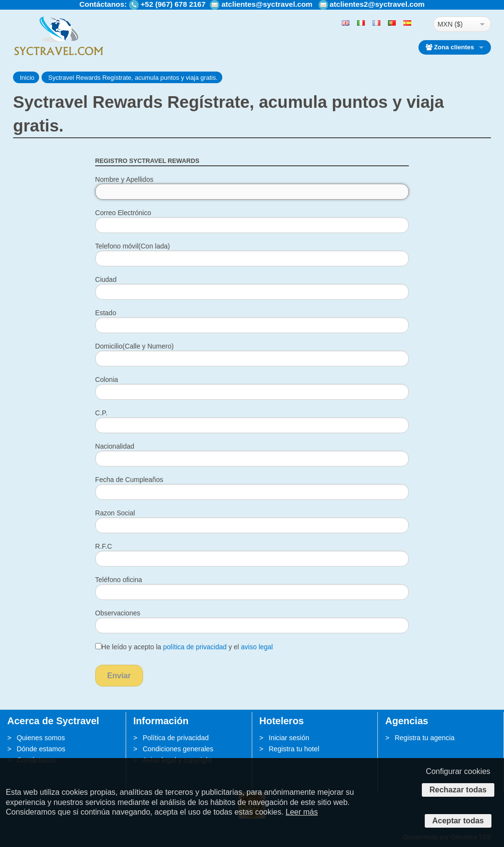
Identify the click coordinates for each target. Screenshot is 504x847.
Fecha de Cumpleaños (129, 480)
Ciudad (106, 279)
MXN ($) (450, 24)
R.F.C (104, 546)
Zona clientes (450, 47)
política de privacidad (195, 647)
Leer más (302, 812)
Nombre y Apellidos (124, 179)
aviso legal (257, 647)
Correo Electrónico (123, 213)
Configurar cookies (458, 771)
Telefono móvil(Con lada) (133, 246)
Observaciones (118, 613)
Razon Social (115, 513)
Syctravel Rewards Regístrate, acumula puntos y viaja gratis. (133, 78)
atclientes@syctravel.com (267, 4)
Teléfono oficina (119, 580)
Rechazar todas (458, 790)
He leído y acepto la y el (184, 647)
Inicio (27, 78)
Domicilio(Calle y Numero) (135, 346)
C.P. (101, 413)
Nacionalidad (115, 446)
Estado (106, 313)
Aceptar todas (458, 821)
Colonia (107, 380)
